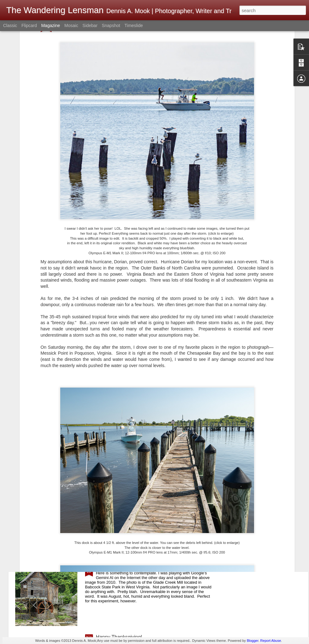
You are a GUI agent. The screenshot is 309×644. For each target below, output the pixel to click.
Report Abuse (271, 641)
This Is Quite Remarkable (124, 566)
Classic (10, 25)
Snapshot (111, 25)
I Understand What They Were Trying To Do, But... (151, 496)
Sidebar (90, 25)
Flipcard (29, 25)
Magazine (51, 25)
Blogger (253, 641)
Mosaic (71, 25)
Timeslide (134, 25)
